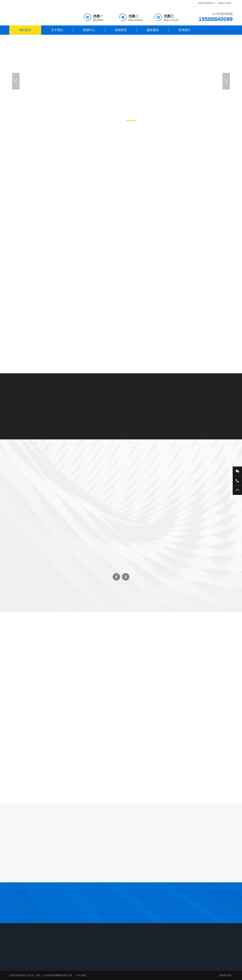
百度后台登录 (225, 3)
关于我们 (57, 30)
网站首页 (25, 30)
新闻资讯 (121, 30)
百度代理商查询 (206, 3)
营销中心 (89, 30)
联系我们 (184, 30)
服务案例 (153, 30)
